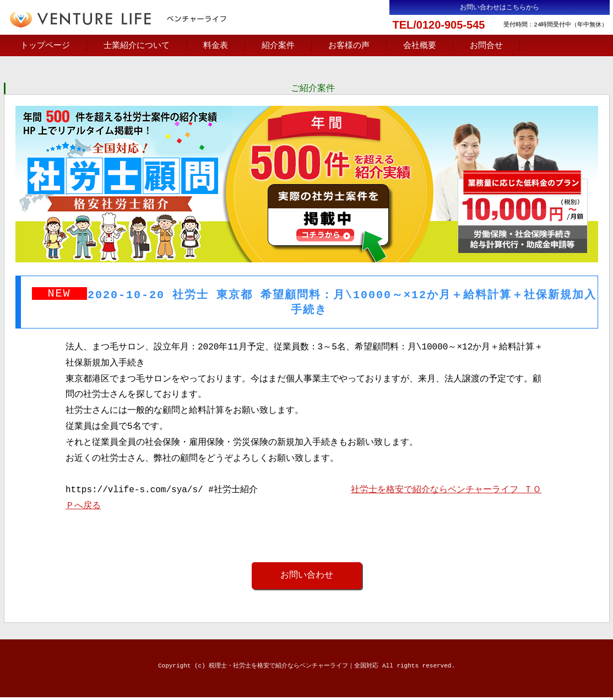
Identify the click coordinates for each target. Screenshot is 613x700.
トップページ (45, 46)
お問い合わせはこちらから (500, 7)
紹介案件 (278, 46)
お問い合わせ (307, 578)
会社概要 (420, 46)
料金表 (216, 46)
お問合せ (486, 46)
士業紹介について (137, 46)
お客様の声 (349, 46)
